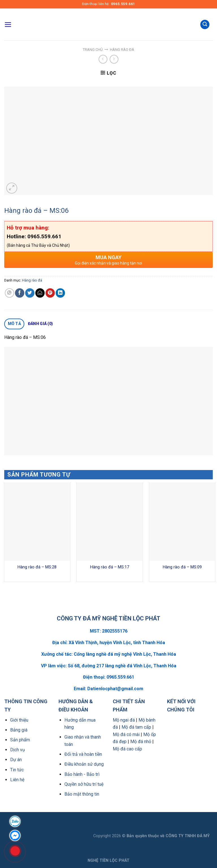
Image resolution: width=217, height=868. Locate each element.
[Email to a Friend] (40, 293)
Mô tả (14, 324)
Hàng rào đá (122, 50)
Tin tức (17, 770)
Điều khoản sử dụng (84, 764)
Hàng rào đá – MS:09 (182, 567)
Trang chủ (93, 50)
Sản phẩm (20, 740)
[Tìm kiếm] (205, 24)
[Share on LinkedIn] (60, 293)
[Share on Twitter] (30, 293)
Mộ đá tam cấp (136, 727)
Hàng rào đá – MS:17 (110, 567)
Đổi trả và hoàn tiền (83, 754)
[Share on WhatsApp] (9, 293)
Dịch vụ (18, 750)
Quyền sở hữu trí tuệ (84, 784)
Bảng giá (19, 730)
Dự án (16, 760)
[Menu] (8, 25)
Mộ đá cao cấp (127, 749)
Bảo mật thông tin (82, 794)
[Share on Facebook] (20, 293)
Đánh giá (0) (40, 324)
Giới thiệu (19, 720)
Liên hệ (17, 780)
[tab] (14, 324)
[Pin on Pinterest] (50, 293)
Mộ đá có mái (126, 734)
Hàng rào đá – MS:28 (37, 567)
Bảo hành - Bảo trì (82, 774)
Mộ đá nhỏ (141, 742)
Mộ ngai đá (124, 720)
